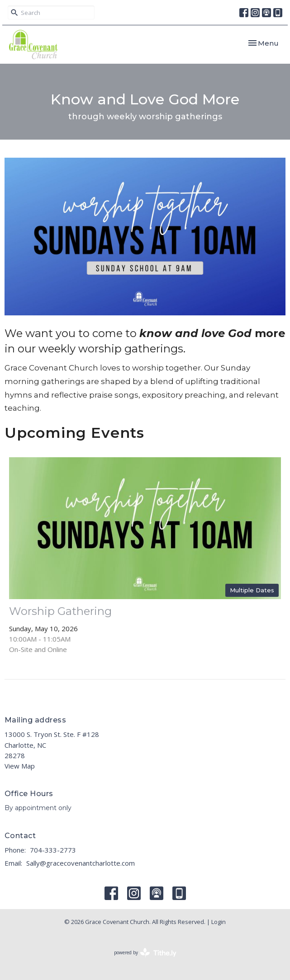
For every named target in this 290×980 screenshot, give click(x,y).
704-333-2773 (53, 850)
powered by (145, 953)
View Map (20, 766)
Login (219, 922)
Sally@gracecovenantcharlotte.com (81, 863)
